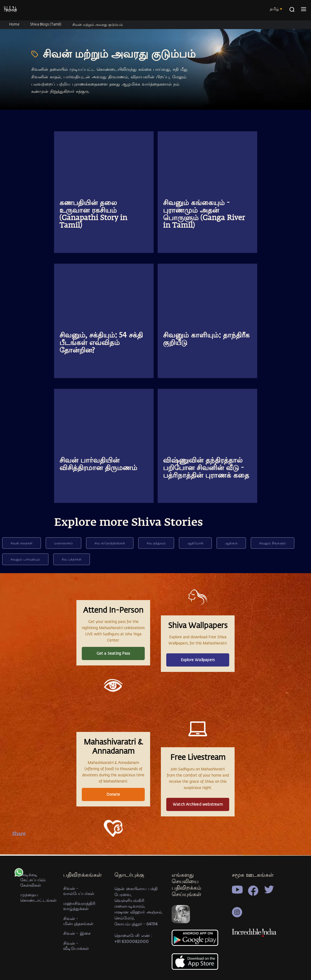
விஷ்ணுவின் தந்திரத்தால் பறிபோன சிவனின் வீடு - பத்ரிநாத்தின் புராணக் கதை (206, 468)
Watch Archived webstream (198, 804)
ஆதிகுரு (231, 543)
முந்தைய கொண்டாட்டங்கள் (38, 897)
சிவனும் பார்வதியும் (25, 559)
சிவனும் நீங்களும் (273, 543)
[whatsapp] (19, 875)
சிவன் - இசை (77, 933)
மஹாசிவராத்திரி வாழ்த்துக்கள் (79, 906)
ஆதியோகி (195, 543)
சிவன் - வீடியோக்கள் (76, 946)
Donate (113, 794)
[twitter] (19, 861)
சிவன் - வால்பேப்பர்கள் (79, 891)
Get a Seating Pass (113, 653)
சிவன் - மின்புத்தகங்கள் (78, 921)
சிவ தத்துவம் (156, 543)
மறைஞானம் (63, 543)
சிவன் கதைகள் (22, 543)
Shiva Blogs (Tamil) (46, 24)
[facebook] (19, 847)
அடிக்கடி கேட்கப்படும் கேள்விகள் (33, 880)
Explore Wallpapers (198, 660)
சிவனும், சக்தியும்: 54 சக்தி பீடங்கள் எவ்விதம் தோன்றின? (101, 343)
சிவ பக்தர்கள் (72, 559)
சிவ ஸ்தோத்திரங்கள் (110, 543)
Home (14, 24)
